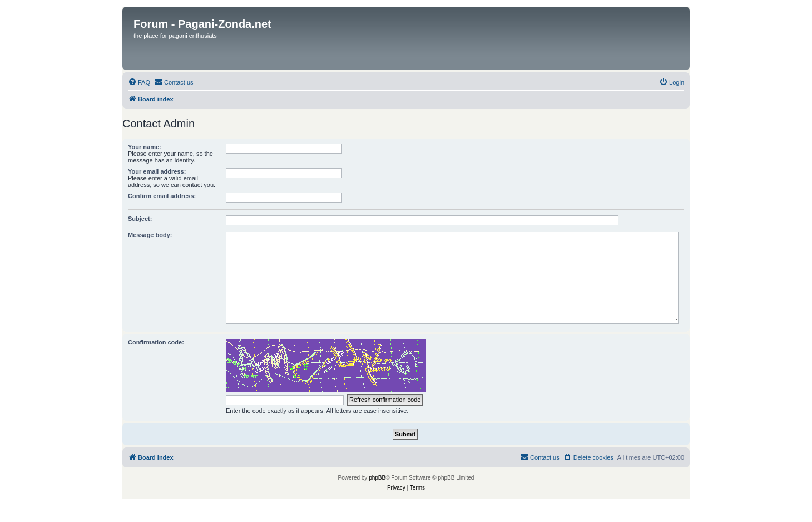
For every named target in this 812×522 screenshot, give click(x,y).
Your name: (145, 147)
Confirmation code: (156, 342)
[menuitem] (139, 82)
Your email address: (157, 171)
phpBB (377, 478)
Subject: (140, 219)
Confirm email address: (162, 196)
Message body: (150, 235)
